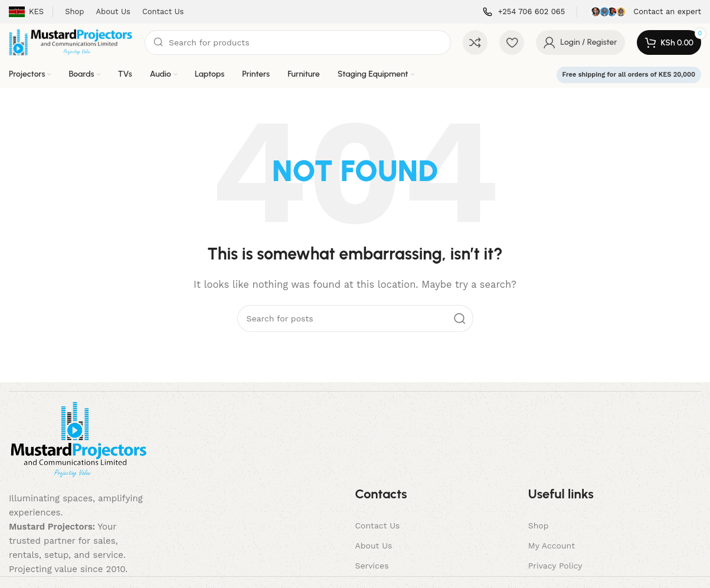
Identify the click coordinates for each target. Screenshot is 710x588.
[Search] (298, 42)
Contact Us (377, 525)
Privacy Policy (555, 566)
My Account (552, 546)
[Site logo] (71, 42)
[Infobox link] (524, 12)
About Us (373, 546)
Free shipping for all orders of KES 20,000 (629, 75)
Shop (539, 525)
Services (372, 566)
